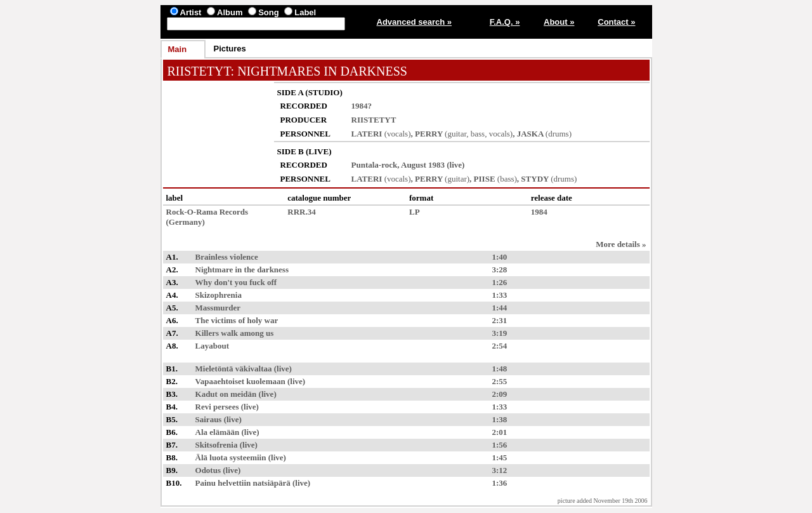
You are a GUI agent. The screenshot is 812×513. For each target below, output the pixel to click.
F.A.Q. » (505, 22)
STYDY (535, 179)
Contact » (616, 22)
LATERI (367, 134)
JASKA (530, 134)
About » (559, 22)
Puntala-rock (375, 165)
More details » (621, 244)
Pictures (230, 49)
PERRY (429, 134)
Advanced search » (415, 22)
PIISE (485, 179)
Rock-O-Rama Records (207, 212)
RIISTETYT (199, 71)
